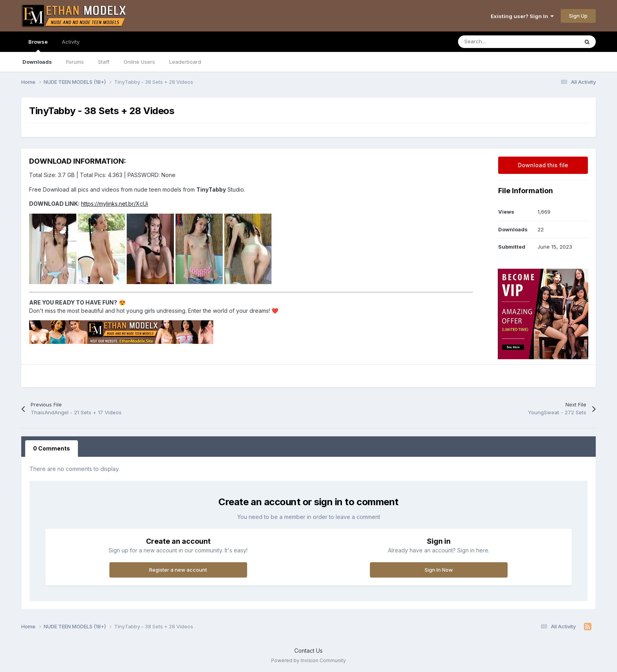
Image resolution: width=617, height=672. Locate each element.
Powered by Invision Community (308, 660)
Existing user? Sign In (522, 16)
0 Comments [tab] (52, 448)
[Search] (501, 42)
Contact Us (308, 651)
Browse (38, 45)
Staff (104, 62)
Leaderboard (185, 62)
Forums (75, 62)
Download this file (543, 165)
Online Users (139, 62)
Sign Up (578, 16)
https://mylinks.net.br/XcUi (115, 204)
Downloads (37, 62)
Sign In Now (439, 570)
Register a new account (178, 570)
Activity (71, 42)
